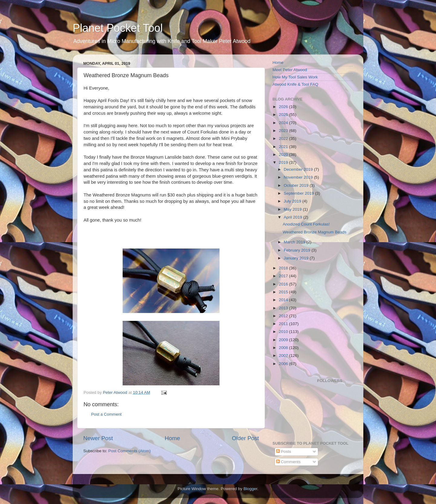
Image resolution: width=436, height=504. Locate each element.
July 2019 (293, 201)
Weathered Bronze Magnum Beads (315, 232)
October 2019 (297, 185)
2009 (284, 340)
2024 (284, 123)
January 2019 (297, 258)
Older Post (245, 438)
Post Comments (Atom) (130, 451)
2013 (284, 308)
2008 (284, 348)
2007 (284, 356)
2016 (284, 284)
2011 (284, 324)
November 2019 (299, 177)
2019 (284, 162)
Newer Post (98, 438)
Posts (284, 451)
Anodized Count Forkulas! (306, 224)
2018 (284, 268)
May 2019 (293, 209)
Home (172, 438)
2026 (284, 107)
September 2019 (299, 193)
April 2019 (294, 217)
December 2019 (299, 169)
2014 (284, 300)
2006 (284, 364)
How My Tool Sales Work (295, 77)
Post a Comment (106, 414)
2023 (284, 131)
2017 (284, 276)
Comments (288, 462)
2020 (284, 155)
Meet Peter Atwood (290, 70)
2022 (284, 138)
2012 (284, 316)
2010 (284, 332)
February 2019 (298, 250)
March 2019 (295, 242)
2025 (284, 115)
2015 (284, 292)
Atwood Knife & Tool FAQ (295, 84)
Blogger (250, 489)
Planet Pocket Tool (118, 28)
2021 (284, 147)
